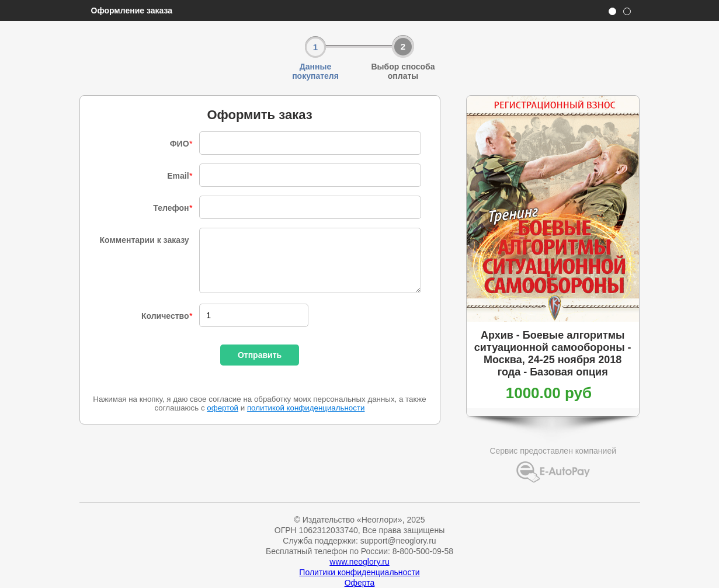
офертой (223, 408)
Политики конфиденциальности (359, 572)
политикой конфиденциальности (306, 408)
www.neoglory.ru (359, 562)
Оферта (360, 583)
